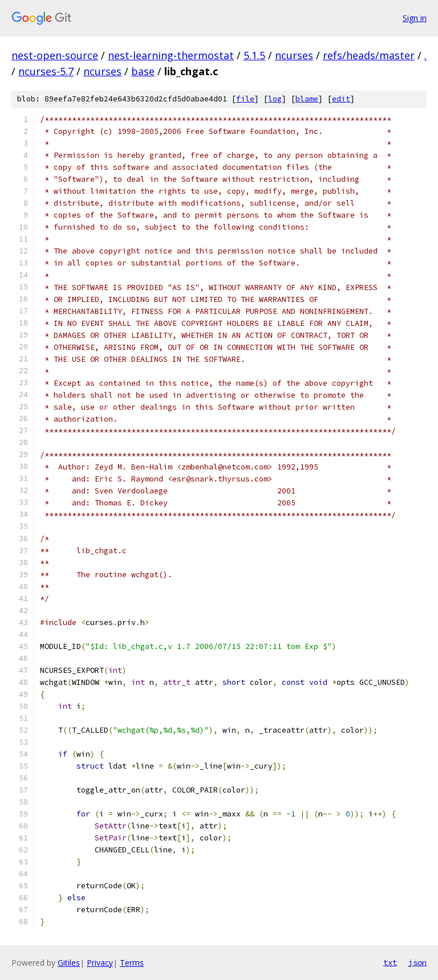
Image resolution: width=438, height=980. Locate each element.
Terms (132, 963)
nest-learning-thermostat (171, 55)
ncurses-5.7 (46, 71)
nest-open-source (55, 55)
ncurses (294, 55)
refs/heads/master (369, 55)
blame (307, 99)
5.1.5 (254, 55)
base (143, 71)
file (245, 99)
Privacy (100, 963)
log (275, 99)
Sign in (415, 18)
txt (390, 962)
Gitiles (69, 963)
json (417, 962)
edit (341, 99)
